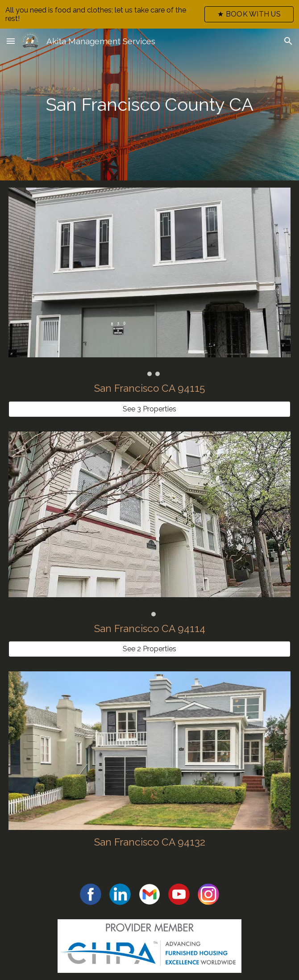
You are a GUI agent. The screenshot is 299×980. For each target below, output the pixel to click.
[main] (149, 105)
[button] (11, 41)
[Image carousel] (149, 282)
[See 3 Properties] (149, 409)
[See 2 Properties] (149, 649)
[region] (149, 14)
